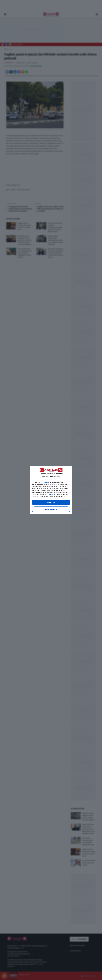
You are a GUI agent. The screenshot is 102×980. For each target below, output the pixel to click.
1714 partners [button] (44, 483)
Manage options (51, 509)
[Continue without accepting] (51, 480)
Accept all (51, 502)
